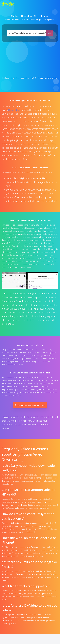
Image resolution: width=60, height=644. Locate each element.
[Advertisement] (30, 59)
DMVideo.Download (30, 190)
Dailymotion (14, 110)
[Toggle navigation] (55, 4)
